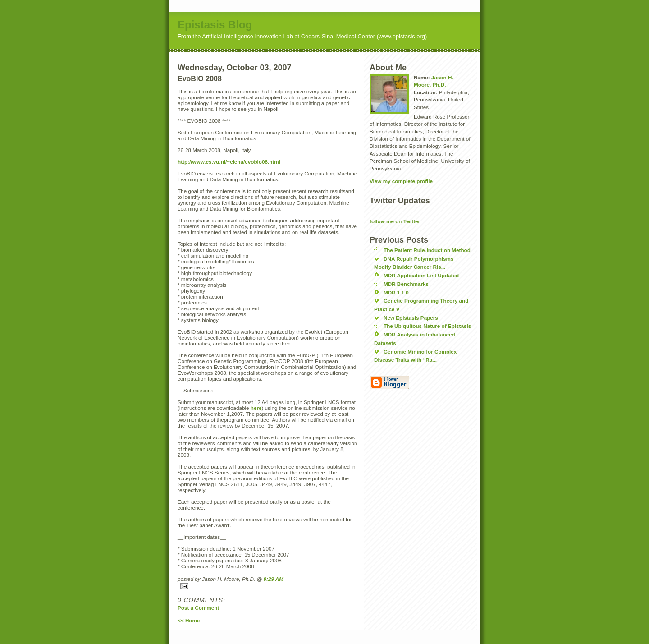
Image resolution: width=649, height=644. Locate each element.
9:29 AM (274, 579)
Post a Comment (198, 608)
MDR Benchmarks (406, 284)
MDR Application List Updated (421, 275)
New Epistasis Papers (411, 318)
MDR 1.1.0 (396, 292)
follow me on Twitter (395, 221)
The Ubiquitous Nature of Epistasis (427, 326)
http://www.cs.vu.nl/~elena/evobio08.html (229, 162)
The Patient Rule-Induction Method (427, 250)
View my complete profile (401, 181)
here (256, 408)
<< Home (189, 620)
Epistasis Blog (215, 25)
